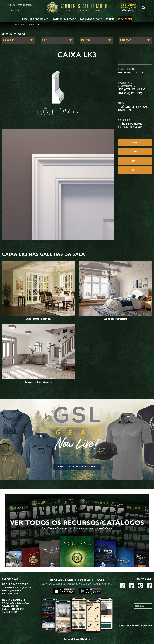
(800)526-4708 (16, 590)
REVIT (135, 143)
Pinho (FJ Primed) (130, 93)
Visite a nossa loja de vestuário (77, 467)
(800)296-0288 (18, 609)
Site (77, 639)
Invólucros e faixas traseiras (133, 108)
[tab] (35, 19)
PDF (135, 170)
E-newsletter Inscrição (21, 5)
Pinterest (140, 586)
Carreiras (15, 10)
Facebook (149, 586)
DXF (135, 161)
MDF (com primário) (132, 89)
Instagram (123, 586)
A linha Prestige (130, 127)
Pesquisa (143, 8)
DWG (135, 152)
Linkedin (131, 586)
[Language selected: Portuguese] (143, 606)
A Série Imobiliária (131, 124)
